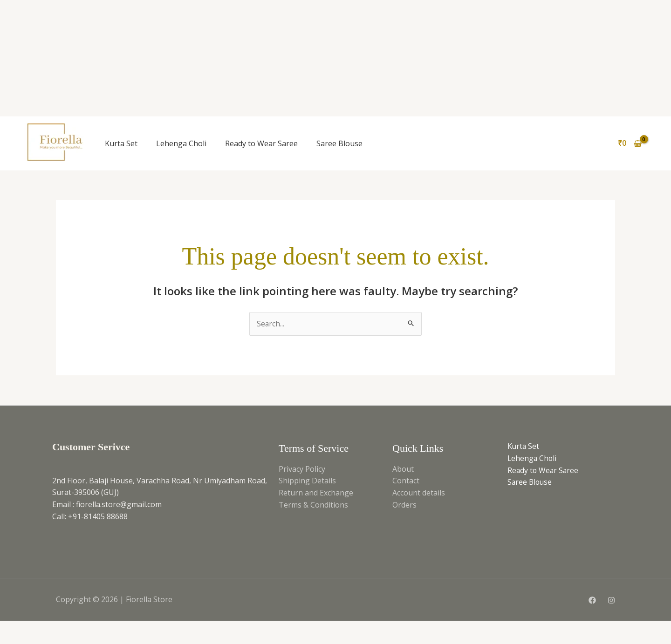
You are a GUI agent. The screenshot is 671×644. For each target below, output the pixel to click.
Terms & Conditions (313, 505)
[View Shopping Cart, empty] (630, 143)
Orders (404, 505)
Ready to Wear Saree (261, 143)
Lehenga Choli (181, 143)
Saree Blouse (339, 143)
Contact (406, 481)
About (403, 469)
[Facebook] (592, 600)
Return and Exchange (316, 493)
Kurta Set (121, 143)
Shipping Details (307, 481)
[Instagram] (611, 600)
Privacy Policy (302, 469)
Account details (419, 493)
